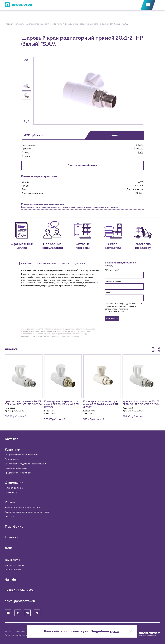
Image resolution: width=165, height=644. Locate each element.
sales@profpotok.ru (20, 601)
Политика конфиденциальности (21, 635)
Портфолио (14, 527)
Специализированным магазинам (21, 455)
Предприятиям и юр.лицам (18, 473)
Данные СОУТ (12, 492)
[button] (27, 60)
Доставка (9, 517)
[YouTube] (8, 613)
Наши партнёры (13, 570)
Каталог (11, 439)
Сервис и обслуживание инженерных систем (27, 512)
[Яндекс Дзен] (18, 613)
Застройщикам (12, 459)
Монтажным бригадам (16, 468)
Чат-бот (11, 580)
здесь (115, 631)
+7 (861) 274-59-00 (20, 590)
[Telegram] (37, 613)
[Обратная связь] (148, 5)
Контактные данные (15, 565)
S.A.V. (140, 153)
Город (108, 293)
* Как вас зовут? (112, 270)
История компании (14, 488)
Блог (9, 548)
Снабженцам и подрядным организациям (25, 464)
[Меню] (159, 5)
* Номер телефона (113, 282)
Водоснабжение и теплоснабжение (22, 508)
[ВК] (27, 613)
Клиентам (13, 450)
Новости (12, 537)
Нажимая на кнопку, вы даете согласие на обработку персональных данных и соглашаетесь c (124, 308)
